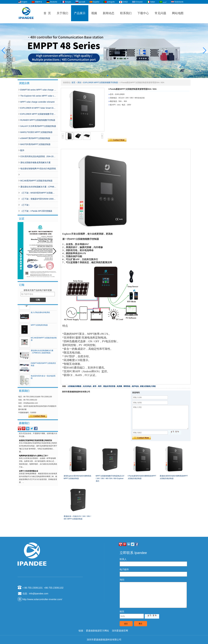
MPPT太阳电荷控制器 (39, 326)
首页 (73, 82)
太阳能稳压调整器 (74, 386)
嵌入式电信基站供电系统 (40, 314)
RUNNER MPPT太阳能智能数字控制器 (38, 120)
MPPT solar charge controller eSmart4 (37, 102)
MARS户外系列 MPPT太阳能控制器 (36, 132)
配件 (22, 150)
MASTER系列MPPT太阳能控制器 (35, 144)
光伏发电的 (87, 386)
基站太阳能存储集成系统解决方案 (35, 162)
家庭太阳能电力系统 (148, 386)
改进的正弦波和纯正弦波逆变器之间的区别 (35, 442)
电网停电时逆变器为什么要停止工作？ (34, 457)
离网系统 (127, 386)
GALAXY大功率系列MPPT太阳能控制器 (38, 126)
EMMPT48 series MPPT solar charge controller (38, 90)
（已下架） (25, 205)
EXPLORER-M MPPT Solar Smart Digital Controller (38, 108)
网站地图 (178, 13)
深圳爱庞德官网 (120, 631)
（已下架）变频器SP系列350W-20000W (38, 199)
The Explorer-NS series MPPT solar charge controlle (38, 96)
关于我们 (62, 13)
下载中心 (143, 13)
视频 (94, 13)
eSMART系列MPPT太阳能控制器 (35, 138)
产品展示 (80, 13)
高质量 (119, 386)
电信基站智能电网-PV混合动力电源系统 (38, 169)
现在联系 (38, 416)
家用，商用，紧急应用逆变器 (104, 386)
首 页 (47, 13)
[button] (101, 75)
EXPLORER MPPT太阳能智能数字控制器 (38, 114)
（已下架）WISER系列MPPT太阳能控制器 (38, 193)
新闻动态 (109, 13)
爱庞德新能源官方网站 (97, 631)
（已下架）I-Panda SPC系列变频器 (36, 211)
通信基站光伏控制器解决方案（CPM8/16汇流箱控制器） (38, 187)
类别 (79, 82)
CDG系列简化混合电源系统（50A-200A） (38, 156)
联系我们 (126, 13)
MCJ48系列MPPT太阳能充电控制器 (36, 181)
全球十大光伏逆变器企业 (29, 472)
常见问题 (160, 13)
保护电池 (135, 386)
